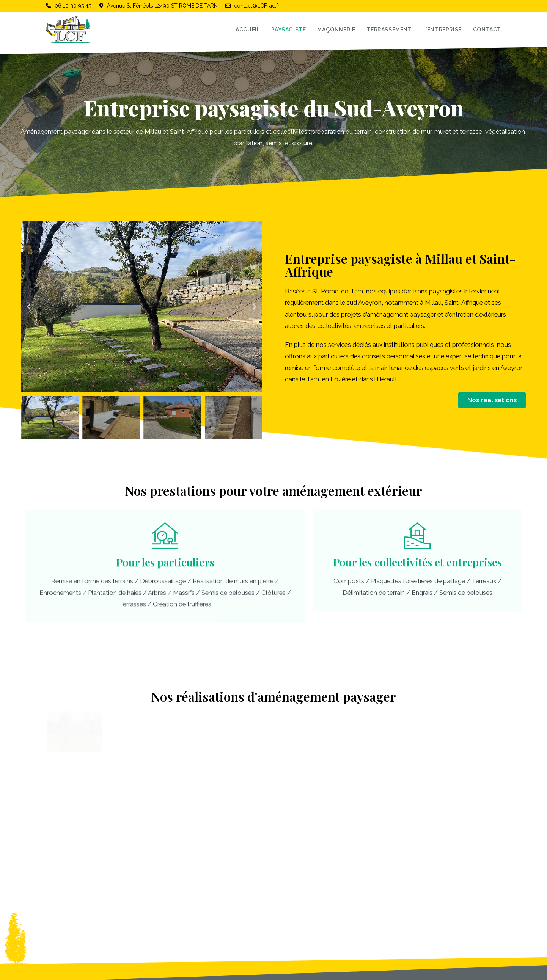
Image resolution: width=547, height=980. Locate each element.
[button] (29, 307)
